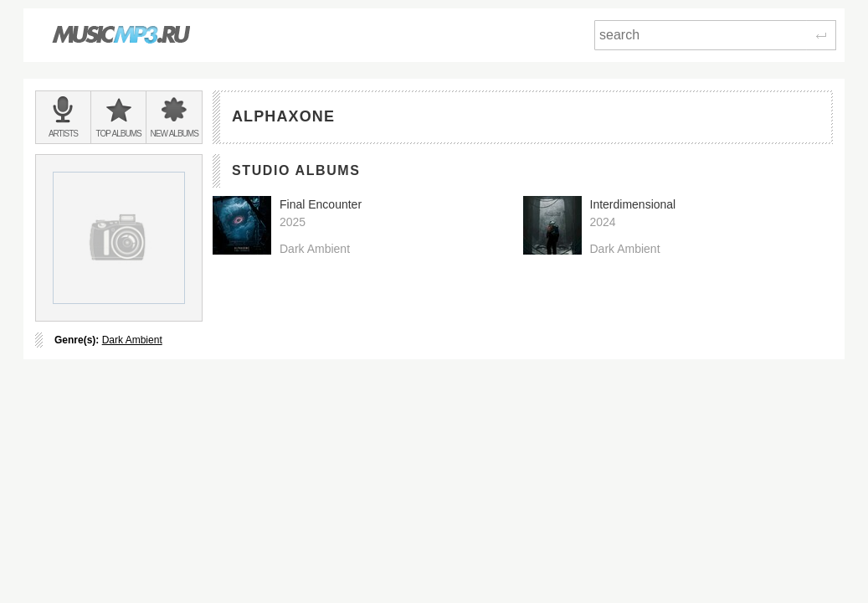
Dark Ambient (132, 340)
